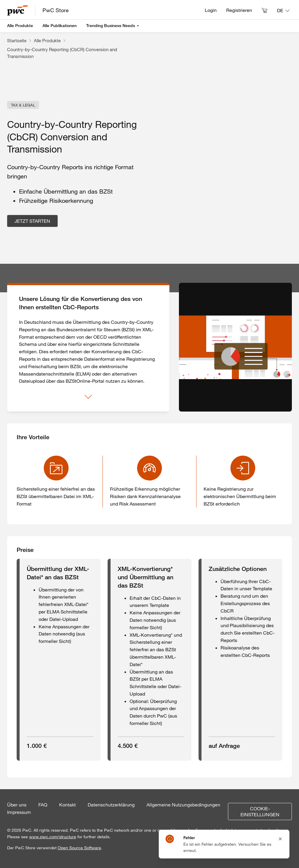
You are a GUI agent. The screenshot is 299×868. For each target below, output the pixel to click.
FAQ (43, 805)
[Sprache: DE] (283, 10)
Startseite (17, 40)
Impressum (19, 812)
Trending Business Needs (111, 26)
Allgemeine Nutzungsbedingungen (183, 805)
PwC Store (56, 10)
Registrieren (239, 10)
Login (211, 10)
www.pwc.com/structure (53, 837)
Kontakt (67, 805)
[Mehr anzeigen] (88, 397)
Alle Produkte (20, 26)
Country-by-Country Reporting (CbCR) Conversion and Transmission (62, 53)
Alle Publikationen (60, 26)
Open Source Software (79, 848)
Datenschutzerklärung (111, 805)
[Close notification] (280, 839)
